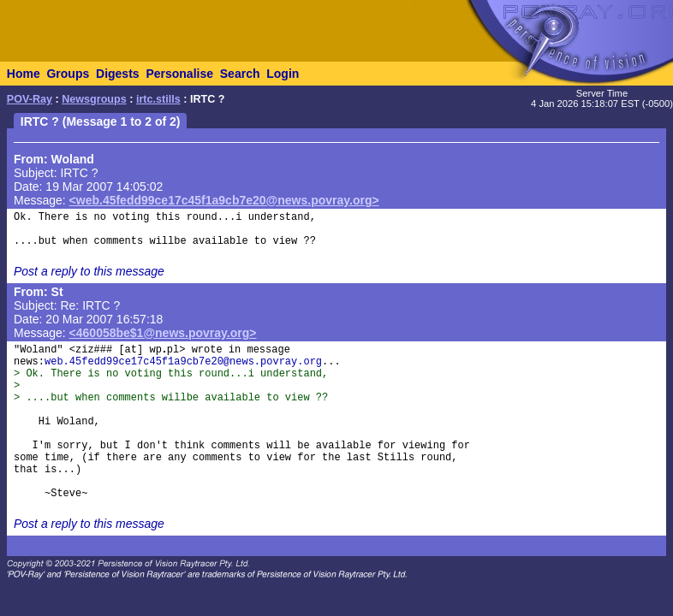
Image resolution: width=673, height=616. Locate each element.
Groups (68, 74)
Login (283, 74)
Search (240, 74)
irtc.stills (158, 99)
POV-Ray (30, 99)
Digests (118, 74)
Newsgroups (94, 99)
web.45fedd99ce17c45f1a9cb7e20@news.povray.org (183, 362)
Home (24, 74)
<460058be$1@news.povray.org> (163, 333)
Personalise (179, 74)
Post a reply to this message (89, 271)
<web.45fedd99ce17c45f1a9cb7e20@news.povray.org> (224, 200)
